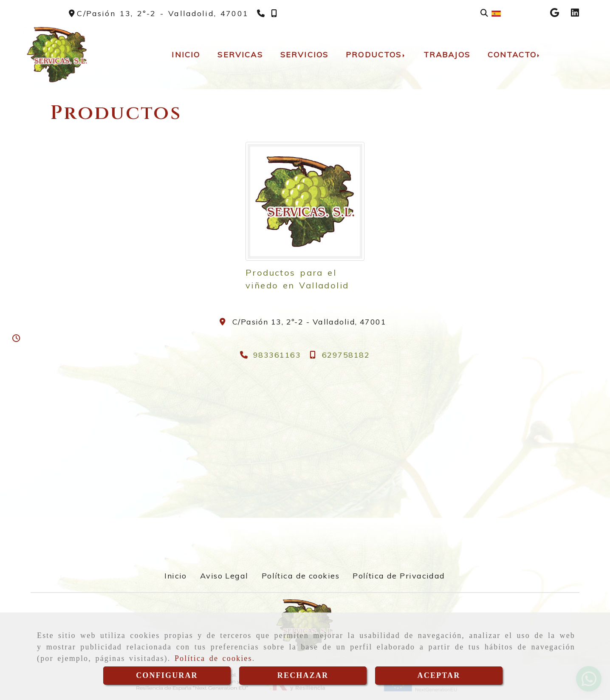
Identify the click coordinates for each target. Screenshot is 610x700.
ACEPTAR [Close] (439, 675)
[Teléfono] (262, 13)
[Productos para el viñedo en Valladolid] (305, 201)
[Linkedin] (575, 13)
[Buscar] (484, 13)
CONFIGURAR (167, 675)
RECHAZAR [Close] (303, 675)
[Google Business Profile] (555, 13)
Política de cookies (213, 658)
